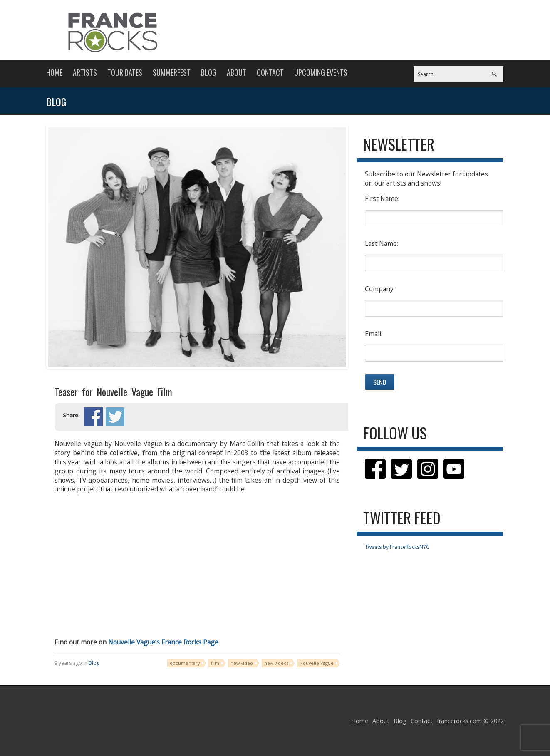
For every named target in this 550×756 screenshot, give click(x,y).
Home (54, 72)
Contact (270, 72)
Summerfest (172, 72)
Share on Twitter (115, 417)
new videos (276, 663)
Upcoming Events (321, 72)
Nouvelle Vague (317, 663)
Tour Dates (125, 72)
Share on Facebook (93, 417)
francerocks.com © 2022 (470, 721)
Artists (85, 72)
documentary (185, 663)
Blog (209, 72)
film (215, 663)
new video (242, 663)
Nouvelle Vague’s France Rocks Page (163, 642)
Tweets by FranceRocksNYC (397, 547)
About (237, 72)
